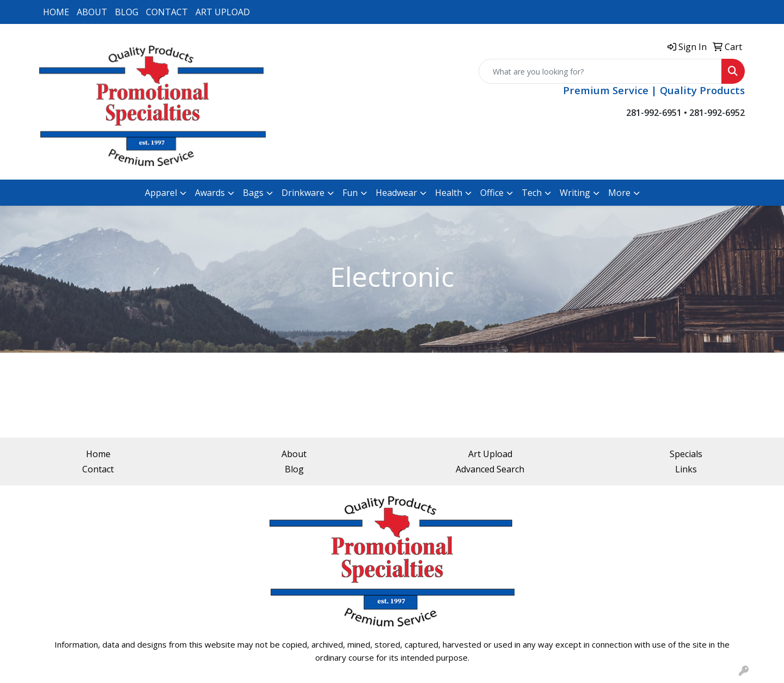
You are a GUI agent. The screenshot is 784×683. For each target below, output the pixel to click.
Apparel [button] (161, 193)
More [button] (619, 193)
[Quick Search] (600, 71)
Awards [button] (210, 193)
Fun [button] (350, 193)
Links (686, 469)
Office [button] (492, 193)
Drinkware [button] (303, 193)
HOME (56, 12)
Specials (686, 454)
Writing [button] (575, 193)
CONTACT (167, 12)
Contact (98, 469)
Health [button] (449, 193)
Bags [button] (253, 193)
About (294, 454)
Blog (294, 469)
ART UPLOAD (223, 12)
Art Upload (490, 454)
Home (98, 454)
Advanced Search (490, 469)
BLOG (127, 12)
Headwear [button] (396, 193)
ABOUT (92, 12)
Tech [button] (532, 193)
